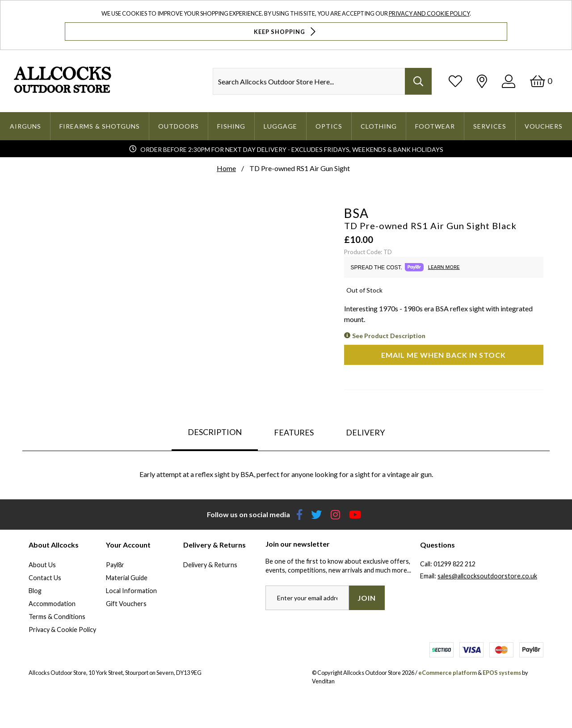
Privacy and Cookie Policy (429, 13)
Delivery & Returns (210, 565)
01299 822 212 (454, 564)
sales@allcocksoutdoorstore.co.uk (487, 576)
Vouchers (544, 126)
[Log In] (509, 81)
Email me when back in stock (444, 355)
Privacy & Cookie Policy (62, 630)
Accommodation (52, 604)
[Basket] (541, 81)
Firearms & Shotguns (100, 126)
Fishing (231, 126)
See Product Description (389, 336)
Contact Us (45, 578)
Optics (329, 126)
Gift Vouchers (126, 604)
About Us (42, 565)
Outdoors (179, 126)
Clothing (379, 126)
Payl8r (115, 565)
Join (367, 598)
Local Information (131, 591)
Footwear (435, 126)
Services (490, 126)
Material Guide (127, 578)
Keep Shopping (286, 31)
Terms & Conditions (57, 617)
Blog (35, 591)
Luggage (280, 126)
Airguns (25, 126)
